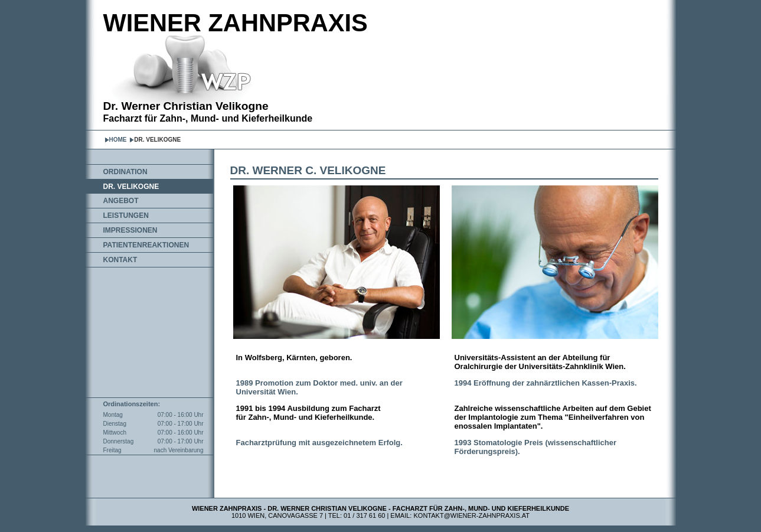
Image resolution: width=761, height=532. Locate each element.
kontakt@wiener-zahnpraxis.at (472, 515)
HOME (118, 140)
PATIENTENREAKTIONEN (146, 245)
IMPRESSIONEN (130, 230)
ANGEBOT (121, 201)
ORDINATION (125, 172)
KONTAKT (120, 260)
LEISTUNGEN (126, 216)
